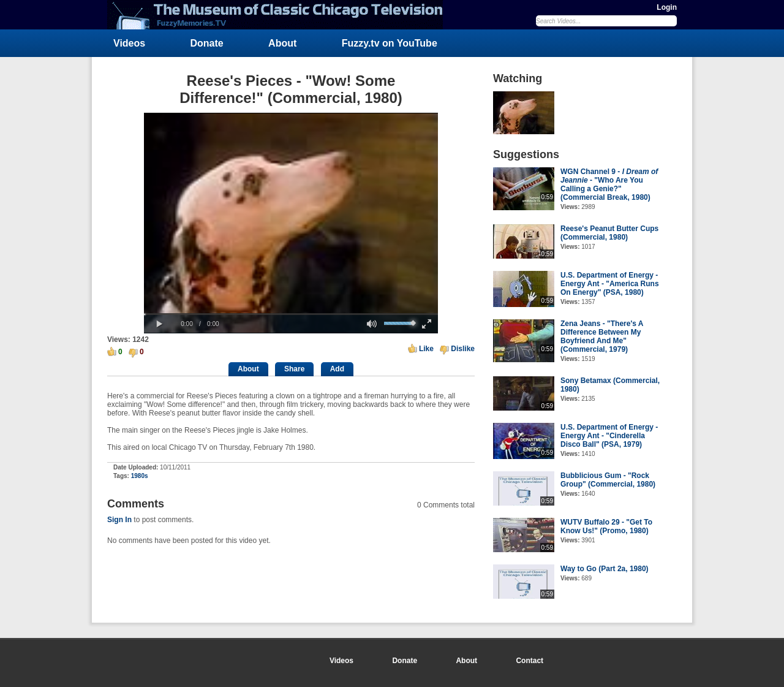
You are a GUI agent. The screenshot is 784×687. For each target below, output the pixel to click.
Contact (530, 661)
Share (294, 369)
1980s (140, 476)
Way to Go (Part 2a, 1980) (605, 569)
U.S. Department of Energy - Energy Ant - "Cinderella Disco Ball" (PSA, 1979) (609, 436)
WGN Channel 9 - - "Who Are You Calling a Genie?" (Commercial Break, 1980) (609, 184)
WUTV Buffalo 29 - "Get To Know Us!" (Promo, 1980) (606, 526)
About (282, 43)
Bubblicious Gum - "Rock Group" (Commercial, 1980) (608, 480)
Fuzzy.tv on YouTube (390, 43)
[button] (159, 324)
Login (667, 7)
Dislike (463, 349)
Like (426, 349)
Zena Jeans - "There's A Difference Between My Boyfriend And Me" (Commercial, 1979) (602, 336)
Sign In (119, 520)
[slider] (291, 314)
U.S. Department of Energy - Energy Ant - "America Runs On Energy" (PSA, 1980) (610, 284)
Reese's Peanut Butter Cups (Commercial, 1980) (609, 233)
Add (337, 369)
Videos (129, 43)
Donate (207, 43)
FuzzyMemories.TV (280, 15)
